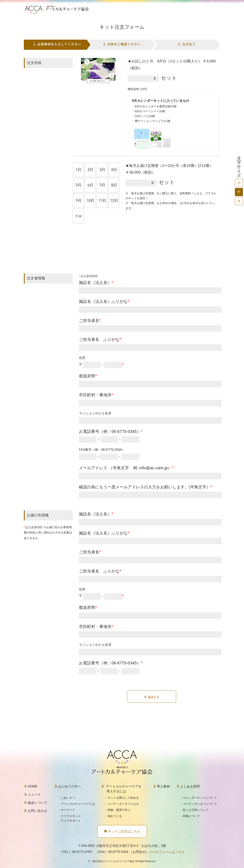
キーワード (68, 810)
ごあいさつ (68, 798)
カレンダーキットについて (200, 798)
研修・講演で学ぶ (119, 810)
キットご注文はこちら (122, 831)
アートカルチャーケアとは (78, 804)
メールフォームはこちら (167, 852)
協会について (36, 803)
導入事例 (162, 786)
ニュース (33, 795)
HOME (31, 786)
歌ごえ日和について (196, 810)
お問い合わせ (36, 811)
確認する (154, 697)
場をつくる (115, 816)
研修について (191, 816)
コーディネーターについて (200, 804)
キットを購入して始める (123, 798)
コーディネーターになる (123, 804)
